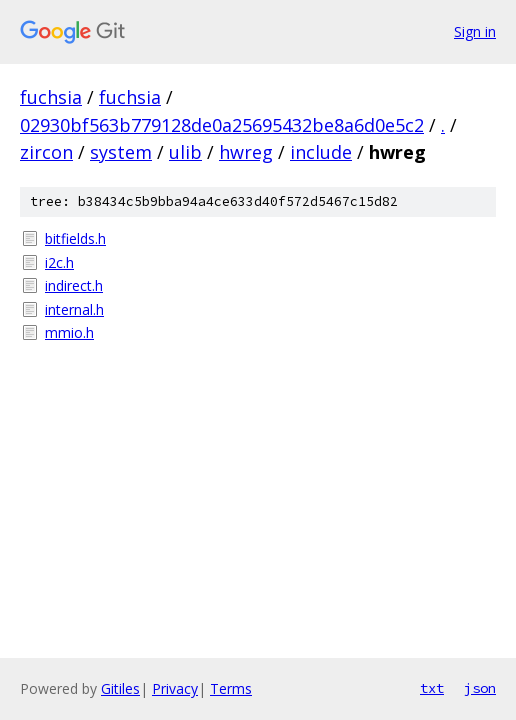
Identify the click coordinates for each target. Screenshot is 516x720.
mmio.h (69, 332)
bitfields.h (75, 238)
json (480, 688)
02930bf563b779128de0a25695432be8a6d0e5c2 (222, 125)
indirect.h (74, 285)
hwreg (246, 152)
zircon (46, 152)
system (121, 152)
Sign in (475, 31)
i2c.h (59, 262)
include (321, 152)
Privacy (175, 688)
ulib (185, 152)
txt (432, 688)
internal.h (74, 309)
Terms (231, 688)
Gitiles (120, 688)
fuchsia (51, 97)
